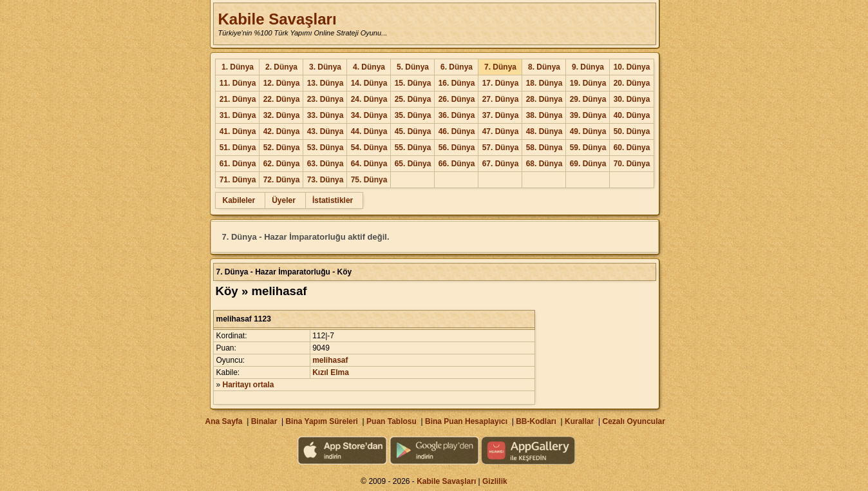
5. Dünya (413, 67)
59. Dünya (588, 148)
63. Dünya (325, 164)
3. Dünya (325, 67)
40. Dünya (632, 115)
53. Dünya (325, 148)
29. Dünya (588, 99)
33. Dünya (325, 115)
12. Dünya (282, 83)
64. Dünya (369, 164)
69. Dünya (588, 164)
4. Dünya (369, 67)
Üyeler (284, 200)
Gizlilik (495, 481)
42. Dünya (282, 131)
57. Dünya (501, 148)
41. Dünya (238, 131)
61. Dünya (238, 164)
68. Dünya (544, 164)
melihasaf (330, 360)
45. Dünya (413, 131)
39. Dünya (588, 115)
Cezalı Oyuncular (633, 421)
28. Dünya (544, 99)
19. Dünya (588, 83)
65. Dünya (413, 164)
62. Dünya (282, 164)
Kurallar (579, 421)
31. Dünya (238, 115)
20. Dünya (632, 83)
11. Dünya (238, 83)
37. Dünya (501, 115)
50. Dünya (632, 131)
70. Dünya (632, 164)
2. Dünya (281, 67)
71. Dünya (238, 180)
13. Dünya (325, 83)
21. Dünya (238, 99)
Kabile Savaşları (277, 19)
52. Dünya (282, 148)
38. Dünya (544, 115)
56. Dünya (457, 148)
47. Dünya (501, 131)
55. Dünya (413, 148)
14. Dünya (369, 83)
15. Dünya (413, 83)
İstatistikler (333, 200)
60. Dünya (632, 148)
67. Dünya (501, 164)
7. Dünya (500, 67)
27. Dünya (501, 99)
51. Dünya (238, 148)
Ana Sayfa (223, 421)
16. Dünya (457, 83)
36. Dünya (457, 115)
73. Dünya (325, 180)
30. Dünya (632, 99)
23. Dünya (325, 99)
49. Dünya (588, 131)
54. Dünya (369, 148)
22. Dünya (282, 99)
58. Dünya (544, 148)
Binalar (264, 421)
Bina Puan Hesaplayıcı (466, 421)
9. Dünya (588, 67)
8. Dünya (544, 67)
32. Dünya (282, 115)
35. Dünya (413, 115)
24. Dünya (369, 99)
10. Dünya (632, 67)
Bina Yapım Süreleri (322, 421)
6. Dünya (457, 67)
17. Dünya (501, 83)
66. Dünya (457, 164)
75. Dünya (369, 180)
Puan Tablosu (392, 421)
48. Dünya (544, 131)
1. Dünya (238, 67)
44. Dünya (369, 131)
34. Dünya (369, 115)
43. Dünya (325, 131)
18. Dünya (544, 83)
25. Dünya (413, 99)
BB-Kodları (536, 421)
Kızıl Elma (331, 372)
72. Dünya (282, 180)
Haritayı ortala (249, 385)
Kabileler (239, 200)
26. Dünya (457, 99)
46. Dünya (457, 131)
